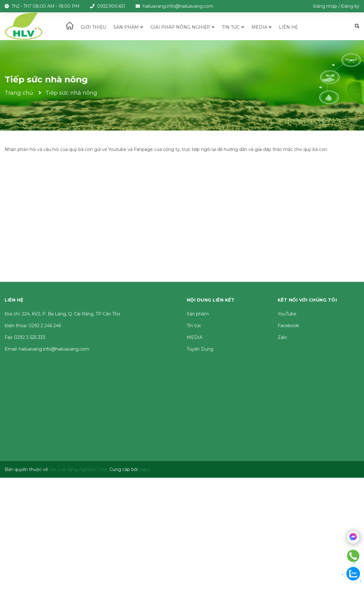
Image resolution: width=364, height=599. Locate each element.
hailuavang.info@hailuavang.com (178, 6)
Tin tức (194, 326)
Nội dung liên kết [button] (211, 300)
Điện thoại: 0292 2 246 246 (33, 326)
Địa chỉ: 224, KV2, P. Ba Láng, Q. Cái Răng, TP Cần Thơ (62, 314)
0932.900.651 (111, 6)
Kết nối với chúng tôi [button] (307, 300)
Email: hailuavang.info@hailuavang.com (47, 349)
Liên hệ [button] (14, 300)
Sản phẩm (198, 314)
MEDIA (195, 337)
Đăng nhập (325, 6)
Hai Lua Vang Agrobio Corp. (79, 469)
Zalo (282, 337)
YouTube (287, 314)
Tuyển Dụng (200, 349)
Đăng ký (350, 6)
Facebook (288, 326)
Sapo (144, 469)
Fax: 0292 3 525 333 (25, 337)
